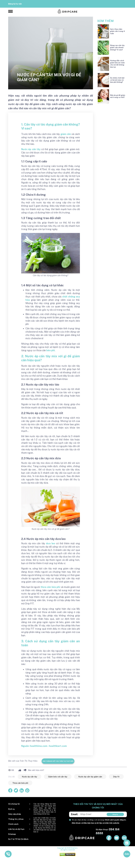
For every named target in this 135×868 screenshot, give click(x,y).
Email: (75, 814)
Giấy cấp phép (15, 814)
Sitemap (12, 834)
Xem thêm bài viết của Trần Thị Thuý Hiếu (58, 761)
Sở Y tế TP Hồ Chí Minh (18, 839)
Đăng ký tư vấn (15, 4)
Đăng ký (115, 814)
